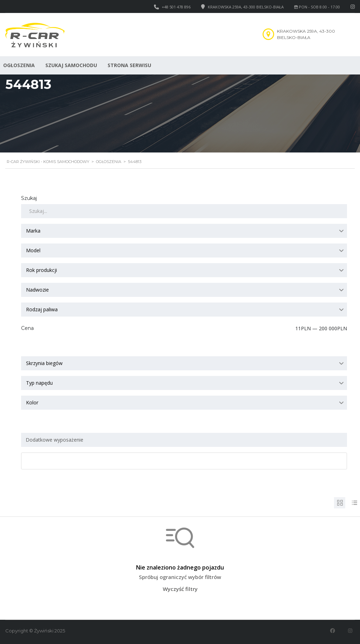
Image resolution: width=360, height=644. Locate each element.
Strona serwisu (129, 65)
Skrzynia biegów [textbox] (44, 363)
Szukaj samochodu (71, 65)
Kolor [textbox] (32, 402)
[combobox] (184, 231)
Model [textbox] (33, 250)
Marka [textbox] (33, 231)
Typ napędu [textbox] (39, 383)
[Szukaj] (184, 211)
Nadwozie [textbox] (37, 290)
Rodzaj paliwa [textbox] (42, 309)
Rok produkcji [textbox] (41, 270)
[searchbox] (185, 440)
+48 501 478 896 (176, 7)
